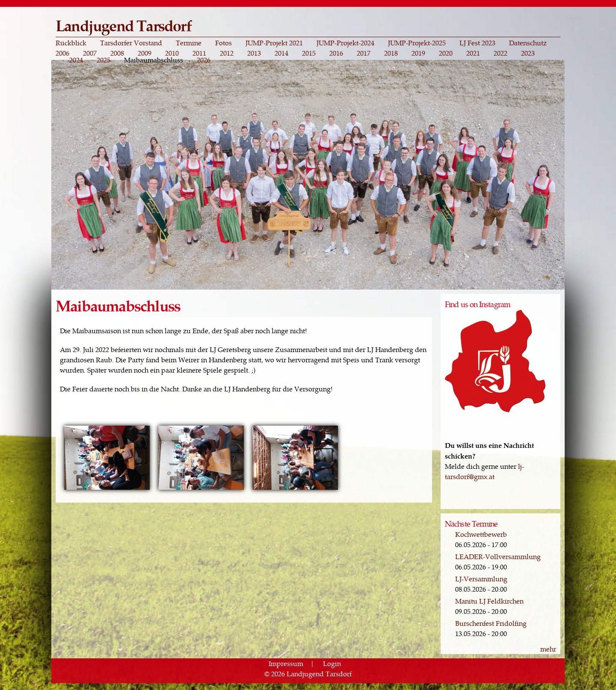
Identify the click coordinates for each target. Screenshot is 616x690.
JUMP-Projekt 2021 (274, 43)
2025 (104, 60)
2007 (90, 53)
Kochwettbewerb (481, 534)
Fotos (224, 43)
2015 (309, 53)
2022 (500, 53)
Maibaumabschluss (154, 60)
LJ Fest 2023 (477, 43)
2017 (364, 53)
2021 (473, 53)
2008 (117, 53)
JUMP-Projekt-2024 (345, 43)
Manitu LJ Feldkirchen (489, 601)
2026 (204, 60)
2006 (62, 53)
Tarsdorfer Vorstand (131, 43)
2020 (446, 53)
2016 (336, 53)
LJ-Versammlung (481, 579)
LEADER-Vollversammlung (498, 556)
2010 (172, 53)
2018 (391, 53)
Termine (189, 43)
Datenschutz (528, 43)
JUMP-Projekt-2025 (417, 43)
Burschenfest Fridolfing (491, 623)
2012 (227, 53)
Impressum (286, 663)
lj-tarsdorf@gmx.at (484, 471)
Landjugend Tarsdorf (123, 25)
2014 (281, 53)
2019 (418, 53)
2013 (254, 53)
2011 (199, 53)
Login (332, 663)
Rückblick (71, 43)
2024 (76, 60)
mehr (548, 649)
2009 (145, 53)
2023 (528, 53)
